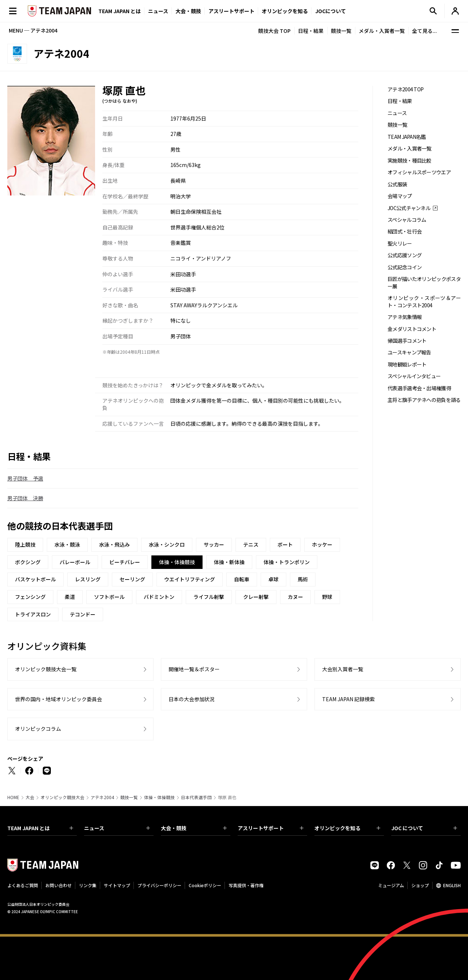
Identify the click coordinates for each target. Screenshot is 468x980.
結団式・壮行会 (405, 231)
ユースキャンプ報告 (409, 352)
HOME (13, 797)
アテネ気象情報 (405, 317)
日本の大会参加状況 (192, 699)
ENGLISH (452, 885)
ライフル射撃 (209, 597)
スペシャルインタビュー (414, 376)
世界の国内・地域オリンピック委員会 (58, 699)
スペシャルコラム (407, 220)
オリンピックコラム (38, 729)
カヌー (295, 597)
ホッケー (322, 544)
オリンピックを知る (285, 11)
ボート (285, 544)
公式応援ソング (405, 255)
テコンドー (83, 614)
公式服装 (397, 184)
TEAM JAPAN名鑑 (407, 137)
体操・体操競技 (159, 797)
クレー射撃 (256, 597)
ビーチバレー (125, 562)
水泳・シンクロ (167, 544)
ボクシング (28, 562)
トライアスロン (33, 614)
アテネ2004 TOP (405, 89)
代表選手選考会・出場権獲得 (419, 388)
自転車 (242, 579)
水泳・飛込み (114, 544)
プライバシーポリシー (159, 885)
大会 (30, 797)
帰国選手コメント (407, 341)
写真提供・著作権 (246, 885)
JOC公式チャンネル (409, 208)
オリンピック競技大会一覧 (46, 669)
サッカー (214, 544)
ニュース (158, 11)
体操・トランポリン (287, 562)
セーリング (132, 579)
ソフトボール (109, 597)
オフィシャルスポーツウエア (419, 172)
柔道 (70, 597)
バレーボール (75, 562)
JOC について (424, 828)
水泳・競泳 (67, 544)
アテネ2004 (102, 797)
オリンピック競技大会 (63, 797)
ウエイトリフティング (190, 579)
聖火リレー (400, 244)
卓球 (273, 579)
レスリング (88, 579)
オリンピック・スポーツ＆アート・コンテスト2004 (424, 301)
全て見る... (424, 31)
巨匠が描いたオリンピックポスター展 (424, 282)
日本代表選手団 (196, 797)
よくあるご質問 (23, 885)
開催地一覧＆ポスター (194, 669)
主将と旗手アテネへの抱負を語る (424, 400)
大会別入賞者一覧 (343, 669)
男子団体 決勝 (25, 498)
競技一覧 (341, 31)
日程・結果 (311, 31)
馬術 (303, 579)
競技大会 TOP (274, 31)
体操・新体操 (229, 562)
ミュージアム (391, 885)
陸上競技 (25, 544)
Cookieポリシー (205, 885)
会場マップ (400, 196)
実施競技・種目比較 (409, 161)
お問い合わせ (58, 885)
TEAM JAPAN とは (40, 828)
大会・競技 (194, 828)
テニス (251, 544)
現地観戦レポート (407, 364)
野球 (327, 597)
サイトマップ (117, 885)
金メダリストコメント (412, 329)
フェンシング (30, 597)
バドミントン (159, 597)
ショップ (420, 885)
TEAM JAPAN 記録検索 (348, 699)
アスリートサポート (231, 11)
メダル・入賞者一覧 (382, 31)
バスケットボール (35, 579)
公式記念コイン (405, 267)
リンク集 (88, 885)
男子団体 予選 (25, 478)
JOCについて (331, 11)
